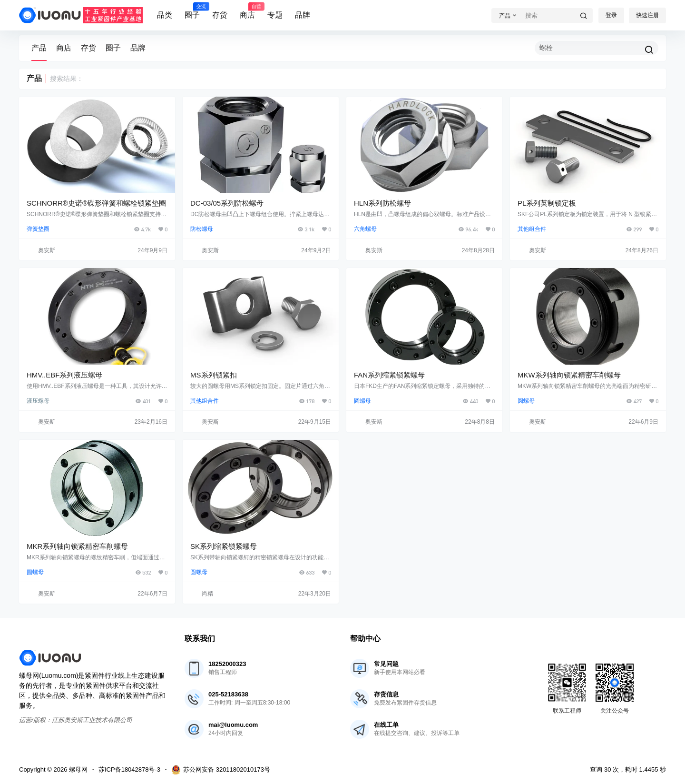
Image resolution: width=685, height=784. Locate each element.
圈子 (192, 11)
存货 (220, 15)
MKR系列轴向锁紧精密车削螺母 (77, 546)
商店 (247, 11)
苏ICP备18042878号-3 (129, 769)
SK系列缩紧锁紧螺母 (224, 546)
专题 (275, 15)
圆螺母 (362, 401)
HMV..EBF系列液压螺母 (64, 375)
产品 (39, 48)
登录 (611, 15)
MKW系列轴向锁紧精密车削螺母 (569, 375)
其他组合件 (532, 229)
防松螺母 (202, 229)
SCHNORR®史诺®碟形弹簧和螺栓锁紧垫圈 (96, 203)
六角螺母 (365, 229)
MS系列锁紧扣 (214, 375)
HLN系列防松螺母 (382, 203)
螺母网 (77, 769)
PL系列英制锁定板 (547, 203)
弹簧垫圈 (38, 229)
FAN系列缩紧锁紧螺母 (389, 375)
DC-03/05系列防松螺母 (227, 203)
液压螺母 (38, 401)
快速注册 (647, 15)
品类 (165, 15)
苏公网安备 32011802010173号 (221, 770)
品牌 (303, 15)
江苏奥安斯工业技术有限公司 (92, 720)
